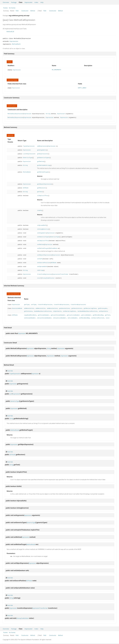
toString (40, 270)
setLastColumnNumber (44, 318)
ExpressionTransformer (60, 274)
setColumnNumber (30, 318)
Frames (5, 8)
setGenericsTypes (43, 237)
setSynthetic (103, 311)
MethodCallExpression (15, 114)
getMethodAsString (44, 165)
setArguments (42, 233)
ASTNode (26, 188)
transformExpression (44, 274)
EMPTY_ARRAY (82, 88)
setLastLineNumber (60, 318)
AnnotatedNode (17, 308)
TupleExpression (29, 146)
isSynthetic (57, 311)
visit (39, 278)
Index (36, 2)
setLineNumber (73, 318)
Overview (6, 2)
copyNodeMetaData (30, 315)
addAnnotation (29, 308)
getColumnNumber (44, 315)
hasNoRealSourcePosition (43, 311)
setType (34, 304)
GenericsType (28, 157)
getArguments (42, 150)
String (48, 114)
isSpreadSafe (42, 225)
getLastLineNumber (73, 315)
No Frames (12, 8)
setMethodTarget (43, 248)
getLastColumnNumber (58, 315)
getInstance (28, 311)
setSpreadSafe (42, 266)
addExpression (42, 146)
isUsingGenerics (43, 229)
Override (10, 371)
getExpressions (42, 154)
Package (14, 2)
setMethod (41, 244)
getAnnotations (65, 308)
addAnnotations (52, 308)
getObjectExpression (44, 184)
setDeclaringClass (69, 311)
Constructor (25, 11)
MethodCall (10, 31)
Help (42, 2)
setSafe (40, 259)
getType (27, 304)
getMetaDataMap (98, 315)
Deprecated (28, 2)
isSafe (39, 210)
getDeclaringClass (90, 308)
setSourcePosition (44, 262)
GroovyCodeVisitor (48, 278)
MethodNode (27, 172)
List (25, 154)
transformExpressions (61, 304)
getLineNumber (86, 315)
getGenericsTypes (43, 157)
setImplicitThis (43, 240)
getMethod (41, 161)
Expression (14, 41)
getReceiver (41, 188)
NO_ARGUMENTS (56, 70)
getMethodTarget (43, 172)
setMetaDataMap (84, 318)
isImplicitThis (42, 195)
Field (17, 11)
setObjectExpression (44, 255)
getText (40, 192)
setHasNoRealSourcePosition (87, 311)
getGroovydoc (103, 308)
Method (33, 11)
